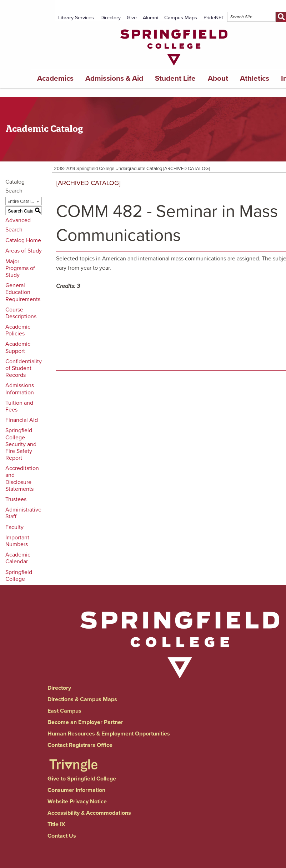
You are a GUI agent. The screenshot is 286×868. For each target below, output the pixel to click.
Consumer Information (76, 790)
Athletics (255, 78)
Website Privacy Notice (77, 802)
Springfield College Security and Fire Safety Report (21, 444)
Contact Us (62, 836)
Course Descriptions (21, 313)
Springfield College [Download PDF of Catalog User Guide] (19, 576)
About (218, 78)
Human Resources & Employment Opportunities (109, 734)
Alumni (150, 18)
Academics (55, 78)
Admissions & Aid (114, 78)
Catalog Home (23, 240)
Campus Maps (181, 18)
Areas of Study (24, 251)
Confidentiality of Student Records (24, 368)
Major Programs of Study (20, 268)
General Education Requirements (23, 292)
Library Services (76, 18)
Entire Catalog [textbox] (22, 201)
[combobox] (24, 201)
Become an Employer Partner (85, 722)
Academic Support (18, 347)
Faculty (14, 527)
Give (132, 18)
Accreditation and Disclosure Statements (22, 479)
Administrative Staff (23, 513)
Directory (111, 18)
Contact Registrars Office (80, 745)
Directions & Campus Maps (82, 699)
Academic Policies (18, 330)
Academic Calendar (18, 558)
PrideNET (214, 18)
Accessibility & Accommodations (89, 813)
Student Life (175, 78)
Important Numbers (17, 541)
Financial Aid (22, 420)
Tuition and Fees (19, 406)
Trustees (16, 499)
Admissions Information (20, 389)
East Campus (64, 711)
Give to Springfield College (82, 779)
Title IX (56, 824)
